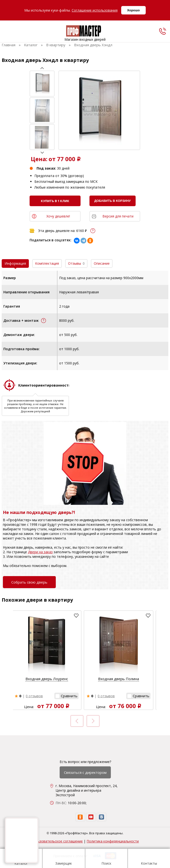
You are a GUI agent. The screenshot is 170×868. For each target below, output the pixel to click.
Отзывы (76, 263)
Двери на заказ (40, 552)
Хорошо (133, 10)
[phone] (163, 31)
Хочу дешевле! (58, 216)
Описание (102, 263)
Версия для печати (118, 216)
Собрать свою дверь (29, 582)
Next (42, 153)
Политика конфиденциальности (113, 841)
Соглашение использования (95, 10)
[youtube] (91, 817)
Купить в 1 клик (55, 201)
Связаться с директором (85, 772)
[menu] (7, 32)
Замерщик (64, 859)
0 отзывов (34, 696)
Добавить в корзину (113, 201)
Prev (42, 68)
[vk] (101, 817)
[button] (66, 696)
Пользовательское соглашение (57, 841)
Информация (15, 263)
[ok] (80, 817)
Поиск (106, 859)
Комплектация (47, 263)
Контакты (149, 859)
